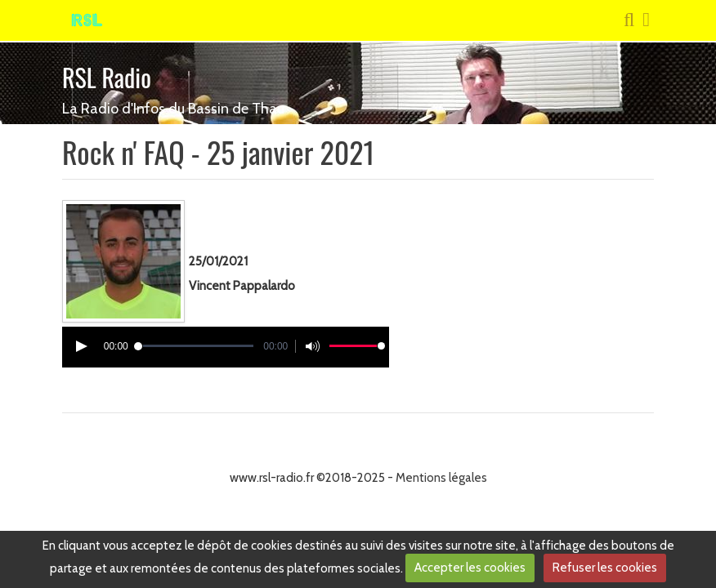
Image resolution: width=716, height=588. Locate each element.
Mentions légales (441, 478)
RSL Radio (107, 77)
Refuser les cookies (605, 568)
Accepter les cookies (470, 568)
